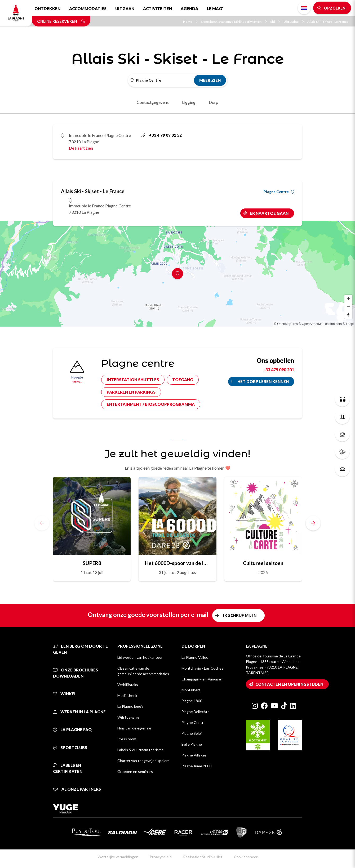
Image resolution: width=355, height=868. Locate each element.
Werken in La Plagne (79, 712)
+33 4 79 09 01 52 (161, 135)
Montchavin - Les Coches (202, 668)
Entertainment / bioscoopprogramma (151, 404)
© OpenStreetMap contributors (320, 324)
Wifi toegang (128, 717)
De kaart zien (81, 148)
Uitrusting (294, 22)
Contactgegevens (153, 102)
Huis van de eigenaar (134, 728)
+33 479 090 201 (278, 370)
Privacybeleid (161, 857)
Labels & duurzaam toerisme (141, 750)
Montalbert (191, 690)
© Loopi (348, 324)
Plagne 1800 (192, 701)
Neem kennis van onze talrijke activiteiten (234, 22)
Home (190, 22)
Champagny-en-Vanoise (201, 679)
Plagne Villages (194, 755)
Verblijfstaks (128, 685)
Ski (275, 22)
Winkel (65, 694)
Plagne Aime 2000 (196, 766)
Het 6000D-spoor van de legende (177, 563)
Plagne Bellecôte (196, 712)
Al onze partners (77, 789)
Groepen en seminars (135, 771)
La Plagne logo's (130, 706)
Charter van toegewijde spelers (143, 761)
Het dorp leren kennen (263, 381)
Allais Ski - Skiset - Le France (328, 22)
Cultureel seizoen (263, 563)
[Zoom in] (348, 299)
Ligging (189, 102)
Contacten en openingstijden (289, 684)
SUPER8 (92, 563)
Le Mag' (215, 8)
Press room (127, 739)
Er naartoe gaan (269, 213)
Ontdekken (47, 8)
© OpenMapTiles (286, 324)
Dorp (214, 102)
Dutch (304, 8)
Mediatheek (127, 695)
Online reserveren (61, 21)
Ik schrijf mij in (240, 615)
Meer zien (210, 80)
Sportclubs (70, 747)
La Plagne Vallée (195, 657)
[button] (313, 523)
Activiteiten (157, 8)
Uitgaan (125, 8)
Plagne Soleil (192, 733)
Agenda (189, 8)
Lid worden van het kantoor (140, 657)
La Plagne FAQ (72, 729)
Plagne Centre (279, 192)
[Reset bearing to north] (348, 315)
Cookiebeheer (246, 857)
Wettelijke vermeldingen (118, 857)
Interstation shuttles (133, 380)
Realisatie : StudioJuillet (203, 857)
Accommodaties (88, 8)
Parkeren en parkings (131, 392)
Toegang (183, 380)
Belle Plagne (192, 744)
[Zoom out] (348, 307)
